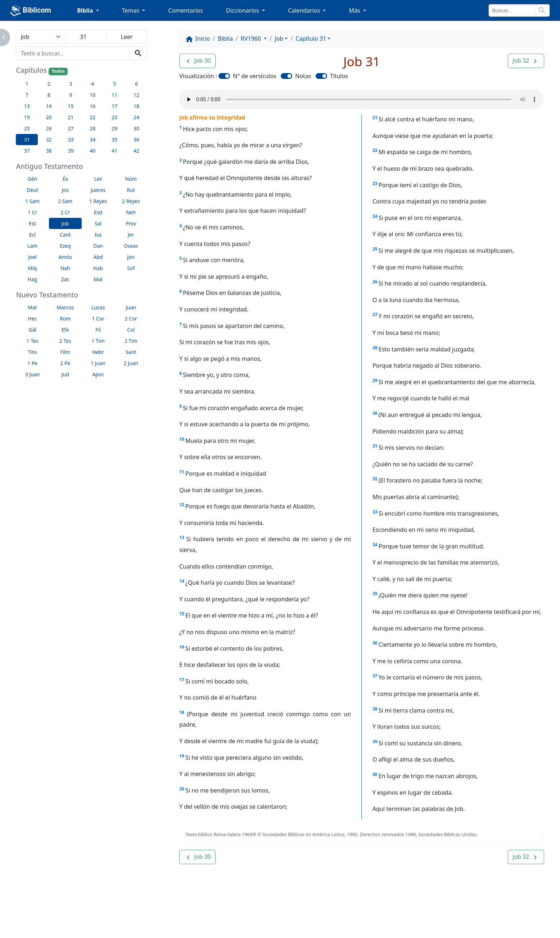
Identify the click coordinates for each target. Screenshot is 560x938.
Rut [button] (131, 190)
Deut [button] (32, 190)
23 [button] (114, 117)
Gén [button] (33, 179)
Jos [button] (65, 190)
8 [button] (49, 95)
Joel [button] (32, 257)
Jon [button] (131, 257)
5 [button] (114, 84)
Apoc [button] (98, 374)
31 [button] (27, 140)
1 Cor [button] (98, 318)
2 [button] (49, 84)
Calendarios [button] (305, 10)
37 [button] (27, 151)
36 (375, 643)
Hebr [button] (98, 352)
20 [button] (49, 117)
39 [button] (71, 151)
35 (375, 594)
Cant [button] (65, 235)
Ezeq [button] (65, 246)
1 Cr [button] (32, 212)
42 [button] (136, 151)
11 (182, 472)
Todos (58, 71)
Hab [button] (98, 268)
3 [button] (71, 84)
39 (375, 742)
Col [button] (131, 330)
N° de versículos (255, 76)
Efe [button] (65, 330)
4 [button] (92, 84)
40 (375, 774)
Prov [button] (131, 223)
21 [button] (71, 117)
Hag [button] (33, 279)
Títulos (339, 76)
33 (375, 512)
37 (375, 676)
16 (182, 647)
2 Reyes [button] (131, 201)
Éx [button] (65, 179)
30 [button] (136, 128)
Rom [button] (65, 318)
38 (375, 709)
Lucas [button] (98, 307)
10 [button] (92, 95)
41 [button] (114, 151)
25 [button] (27, 128)
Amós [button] (65, 257)
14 (182, 581)
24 (375, 216)
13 (182, 537)
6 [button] (136, 84)
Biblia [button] (86, 10)
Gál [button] (32, 330)
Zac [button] (65, 279)
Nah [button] (65, 268)
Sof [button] (131, 268)
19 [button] (27, 117)
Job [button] (65, 223)
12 (182, 505)
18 (182, 712)
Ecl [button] (32, 235)
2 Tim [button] (131, 341)
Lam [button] (32, 246)
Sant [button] (131, 352)
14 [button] (49, 106)
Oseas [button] (131, 246)
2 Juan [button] (131, 363)
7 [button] (27, 95)
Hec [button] (33, 318)
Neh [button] (131, 212)
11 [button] (114, 95)
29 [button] (114, 128)
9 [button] (71, 95)
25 (375, 249)
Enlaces (62, 913)
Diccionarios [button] (243, 10)
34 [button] (92, 140)
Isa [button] (98, 235)
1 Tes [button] (33, 341)
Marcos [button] (65, 307)
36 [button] (136, 140)
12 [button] (136, 95)
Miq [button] (33, 268)
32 (375, 479)
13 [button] (27, 106)
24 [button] (136, 117)
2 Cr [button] (65, 212)
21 (375, 118)
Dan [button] (98, 246)
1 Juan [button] (98, 363)
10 (182, 439)
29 (375, 380)
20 (182, 789)
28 (375, 348)
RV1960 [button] (252, 39)
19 (182, 756)
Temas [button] (132, 10)
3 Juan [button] (33, 374)
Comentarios (186, 10)
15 (182, 614)
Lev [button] (98, 179)
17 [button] (114, 106)
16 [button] (92, 106)
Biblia (225, 39)
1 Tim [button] (98, 341)
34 (375, 545)
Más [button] (355, 10)
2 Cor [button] (131, 318)
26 (375, 282)
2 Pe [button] (65, 363)
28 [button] (92, 128)
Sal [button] (98, 223)
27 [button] (71, 128)
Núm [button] (131, 179)
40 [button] (92, 151)
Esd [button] (98, 212)
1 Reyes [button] (98, 201)
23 (375, 183)
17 (182, 680)
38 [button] (49, 151)
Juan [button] (131, 307)
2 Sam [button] (65, 201)
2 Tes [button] (65, 341)
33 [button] (71, 140)
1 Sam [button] (32, 201)
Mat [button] (32, 307)
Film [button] (65, 352)
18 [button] (136, 106)
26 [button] (49, 128)
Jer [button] (131, 235)
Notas (303, 76)
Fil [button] (98, 330)
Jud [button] (65, 374)
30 (375, 413)
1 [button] (27, 84)
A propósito (102, 913)
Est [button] (32, 223)
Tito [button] (33, 352)
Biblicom (31, 11)
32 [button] (49, 140)
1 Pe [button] (32, 363)
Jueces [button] (98, 190)
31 (375, 446)
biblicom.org (74, 925)
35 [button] (114, 140)
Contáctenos (149, 913)
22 (375, 150)
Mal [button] (98, 279)
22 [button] (92, 117)
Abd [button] (98, 257)
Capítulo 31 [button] (311, 39)
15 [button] (71, 106)
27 (375, 315)
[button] (197, 61)
